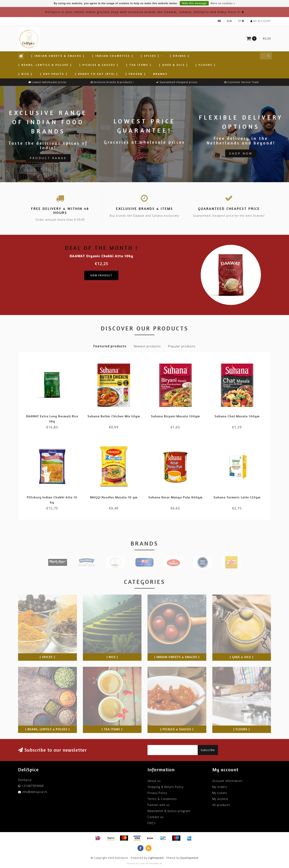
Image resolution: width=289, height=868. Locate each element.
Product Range (48, 158)
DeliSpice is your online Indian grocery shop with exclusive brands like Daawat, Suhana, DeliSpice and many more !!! (143, 12)
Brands (160, 74)
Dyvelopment (189, 858)
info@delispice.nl (35, 792)
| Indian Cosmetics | (113, 56)
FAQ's (152, 823)
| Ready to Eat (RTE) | (96, 74)
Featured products (110, 346)
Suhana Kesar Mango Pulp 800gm (175, 497)
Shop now (241, 153)
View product (101, 275)
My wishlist (220, 799)
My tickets (220, 793)
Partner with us (159, 805)
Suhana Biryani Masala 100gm (175, 416)
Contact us (156, 817)
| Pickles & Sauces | (99, 65)
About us (154, 781)
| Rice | (25, 74)
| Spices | (150, 56)
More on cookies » (223, 3)
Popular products (182, 346)
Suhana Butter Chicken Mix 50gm (114, 416)
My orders (220, 787)
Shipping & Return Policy (165, 787)
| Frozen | (136, 74)
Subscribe (208, 750)
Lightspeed (156, 858)
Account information (227, 781)
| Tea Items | (139, 65)
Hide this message (194, 3)
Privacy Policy (157, 793)
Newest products (147, 346)
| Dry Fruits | (54, 74)
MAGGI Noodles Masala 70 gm (114, 497)
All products (221, 805)
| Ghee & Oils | (174, 65)
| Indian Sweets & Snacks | (58, 56)
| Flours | (206, 65)
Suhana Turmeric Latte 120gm (237, 497)
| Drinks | (180, 56)
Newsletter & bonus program (169, 811)
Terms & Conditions (162, 799)
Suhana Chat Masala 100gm (237, 416)
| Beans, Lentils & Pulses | (45, 65)
